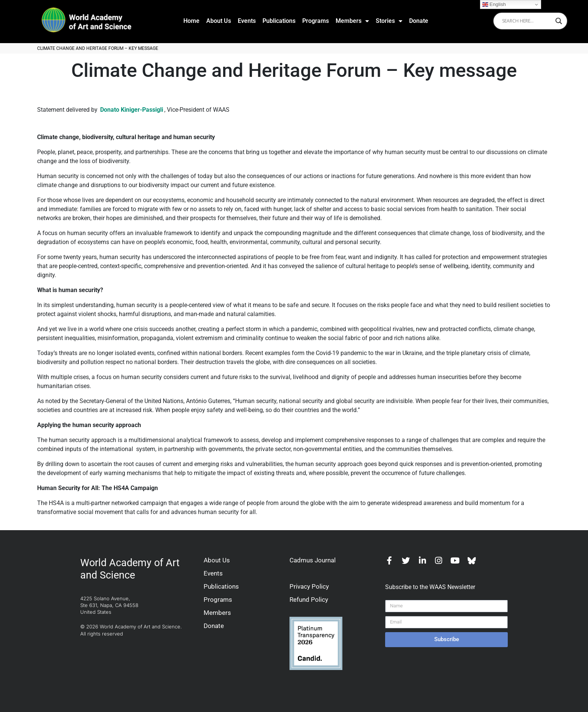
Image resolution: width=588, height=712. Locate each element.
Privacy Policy (309, 586)
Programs (316, 21)
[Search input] (527, 21)
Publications (279, 21)
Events (247, 21)
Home (191, 21)
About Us (219, 21)
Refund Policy (309, 600)
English (494, 4)
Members (352, 21)
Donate (419, 21)
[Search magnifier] (559, 21)
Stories (389, 21)
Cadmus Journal (313, 560)
